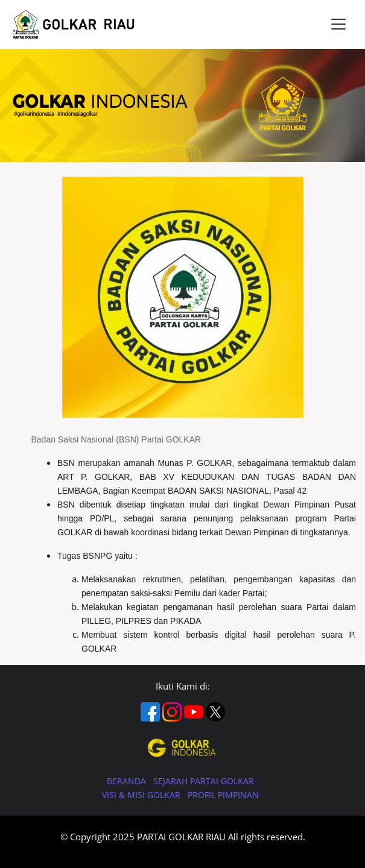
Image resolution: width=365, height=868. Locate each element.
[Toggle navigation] (338, 24)
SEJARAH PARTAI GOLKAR (204, 781)
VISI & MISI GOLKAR (142, 795)
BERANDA (128, 781)
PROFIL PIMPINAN (223, 795)
